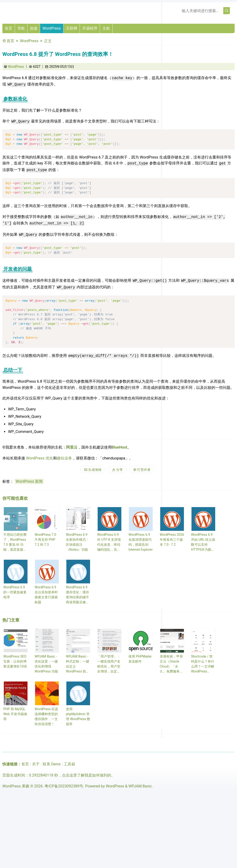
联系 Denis (52, 764)
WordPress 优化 (40, 458)
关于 (36, 764)
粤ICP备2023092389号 (64, 786)
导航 (21, 28)
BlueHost (119, 447)
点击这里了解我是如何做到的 (87, 775)
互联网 (72, 28)
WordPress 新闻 (29, 481)
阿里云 (72, 447)
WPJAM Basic (140, 786)
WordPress (52, 28)
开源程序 (90, 28)
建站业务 (64, 458)
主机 (106, 28)
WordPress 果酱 (16, 786)
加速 (34, 28)
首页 (9, 28)
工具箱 (69, 764)
